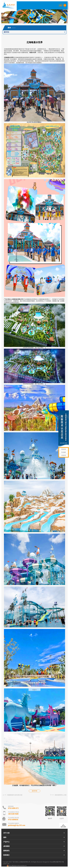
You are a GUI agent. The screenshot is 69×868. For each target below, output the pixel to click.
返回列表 (35, 791)
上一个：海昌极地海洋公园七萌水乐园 (12, 795)
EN (65, 5)
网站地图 (56, 862)
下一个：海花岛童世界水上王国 (58, 795)
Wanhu (51, 862)
